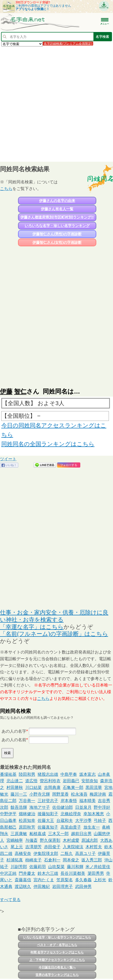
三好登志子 (48, 801)
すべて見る (10, 900)
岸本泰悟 (69, 801)
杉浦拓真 (15, 860)
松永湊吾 (79, 794)
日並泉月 (83, 807)
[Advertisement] (57, 104)
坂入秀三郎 (92, 860)
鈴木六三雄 (48, 873)
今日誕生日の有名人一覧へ (57, 967)
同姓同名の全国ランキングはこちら (48, 444)
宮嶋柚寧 (15, 840)
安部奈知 (90, 781)
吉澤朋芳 (33, 847)
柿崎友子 (33, 860)
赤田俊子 (52, 847)
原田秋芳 (27, 827)
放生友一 (92, 827)
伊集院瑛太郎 (46, 854)
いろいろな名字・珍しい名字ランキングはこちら (57, 937)
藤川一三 (19, 794)
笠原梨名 (65, 880)
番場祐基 (8, 774)
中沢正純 (8, 873)
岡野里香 (60, 794)
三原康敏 (19, 834)
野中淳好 (102, 807)
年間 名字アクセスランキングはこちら (57, 952)
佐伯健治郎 (63, 807)
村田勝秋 (15, 787)
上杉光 (100, 880)
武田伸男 (83, 887)
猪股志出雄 (48, 774)
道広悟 (31, 781)
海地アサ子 (40, 807)
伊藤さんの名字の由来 (57, 201)
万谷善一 (27, 801)
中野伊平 (8, 814)
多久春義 (83, 880)
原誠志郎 (90, 840)
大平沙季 (83, 820)
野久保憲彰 (50, 840)
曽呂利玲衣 (50, 781)
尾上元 (17, 847)
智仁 (20, 391)
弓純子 (100, 820)
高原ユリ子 (85, 854)
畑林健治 (27, 814)
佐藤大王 (46, 820)
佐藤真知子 (48, 827)
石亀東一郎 (73, 787)
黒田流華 (94, 787)
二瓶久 (67, 854)
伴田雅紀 (42, 887)
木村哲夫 (94, 847)
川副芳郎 (19, 867)
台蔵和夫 (65, 820)
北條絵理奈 (71, 814)
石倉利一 (52, 860)
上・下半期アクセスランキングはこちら (57, 960)
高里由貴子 (71, 827)
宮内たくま (44, 880)
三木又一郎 (58, 834)
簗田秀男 (96, 873)
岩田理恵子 (63, 887)
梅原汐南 (98, 794)
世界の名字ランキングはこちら (57, 975)
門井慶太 (27, 873)
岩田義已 (71, 781)
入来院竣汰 (73, 847)
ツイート (8, 459)
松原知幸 (27, 820)
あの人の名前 (14, 740)
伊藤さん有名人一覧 (57, 209)
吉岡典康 (52, 787)
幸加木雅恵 (94, 814)
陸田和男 (27, 774)
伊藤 (6, 391)
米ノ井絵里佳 (98, 867)
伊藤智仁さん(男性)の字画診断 (57, 234)
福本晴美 (88, 801)
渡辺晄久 (23, 887)
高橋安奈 (23, 854)
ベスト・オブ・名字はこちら (57, 945)
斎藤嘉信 (23, 880)
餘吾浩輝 (19, 807)
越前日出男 (81, 834)
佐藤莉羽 (38, 867)
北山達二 (15, 781)
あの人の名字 (14, 731)
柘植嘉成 (38, 834)
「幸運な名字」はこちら (32, 627)
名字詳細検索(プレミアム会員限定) (68, 44)
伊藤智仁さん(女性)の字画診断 (57, 242)
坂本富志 (88, 774)
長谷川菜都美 (73, 873)
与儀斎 (31, 840)
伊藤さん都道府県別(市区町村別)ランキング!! (57, 217)
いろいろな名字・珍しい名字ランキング (57, 226)
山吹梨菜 (56, 867)
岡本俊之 (71, 860)
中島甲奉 (69, 774)
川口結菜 (33, 787)
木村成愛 (71, 840)
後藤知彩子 (48, 814)
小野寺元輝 (40, 794)
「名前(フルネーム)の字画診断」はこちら (54, 634)
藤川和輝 (75, 867)
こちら (6, 189)
